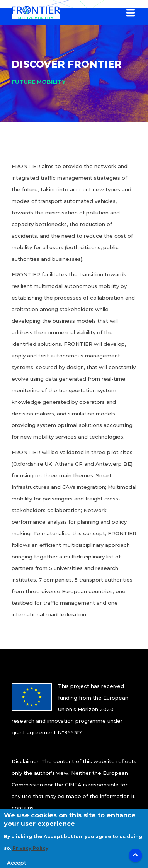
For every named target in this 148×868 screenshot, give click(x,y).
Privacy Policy (30, 852)
